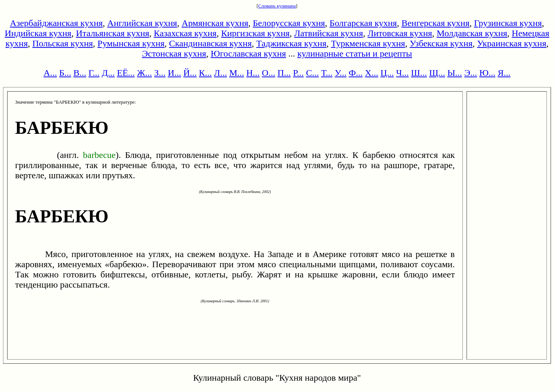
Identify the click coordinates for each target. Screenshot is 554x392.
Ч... (402, 73)
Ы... (455, 73)
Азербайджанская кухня (56, 23)
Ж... (145, 73)
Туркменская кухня (368, 43)
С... (312, 73)
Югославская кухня (248, 54)
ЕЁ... (126, 73)
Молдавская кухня (472, 33)
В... (80, 73)
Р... (298, 73)
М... (236, 73)
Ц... (387, 73)
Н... (253, 73)
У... (341, 73)
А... (50, 73)
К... (205, 73)
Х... (371, 73)
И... (174, 73)
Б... (65, 73)
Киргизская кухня (256, 33)
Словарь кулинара (277, 6)
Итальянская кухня (112, 33)
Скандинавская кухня (210, 43)
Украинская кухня (512, 43)
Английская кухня (142, 23)
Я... (504, 73)
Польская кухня (63, 43)
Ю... (487, 73)
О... (269, 73)
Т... (327, 73)
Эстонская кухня (174, 54)
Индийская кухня (38, 33)
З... (160, 73)
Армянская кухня (215, 23)
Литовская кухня (400, 33)
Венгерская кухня (435, 23)
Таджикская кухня (291, 43)
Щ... (437, 73)
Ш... (419, 73)
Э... (471, 73)
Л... (220, 73)
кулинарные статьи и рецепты (355, 54)
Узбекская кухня (441, 43)
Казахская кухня (185, 33)
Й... (190, 73)
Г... (94, 73)
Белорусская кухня (289, 23)
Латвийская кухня (329, 33)
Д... (108, 73)
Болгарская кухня (363, 23)
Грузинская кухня (508, 23)
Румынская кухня (131, 43)
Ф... (356, 73)
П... (284, 73)
